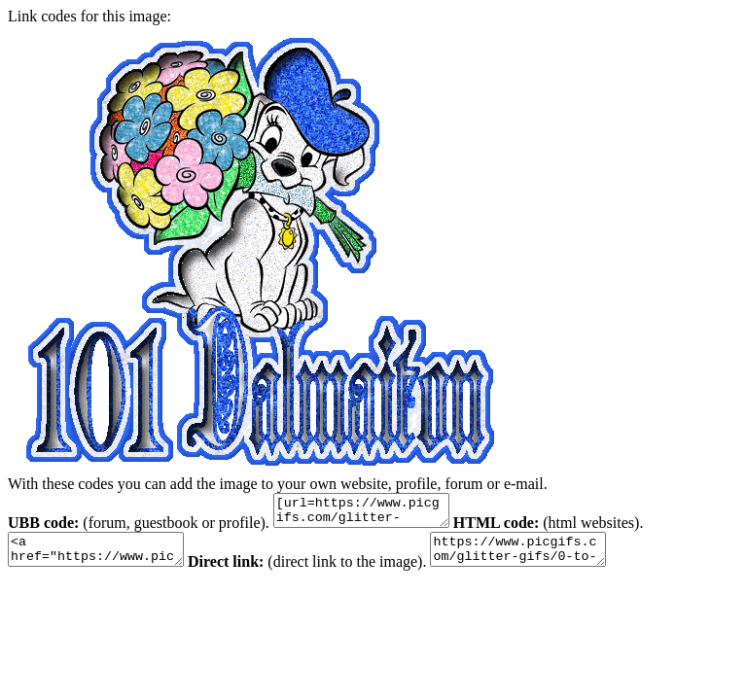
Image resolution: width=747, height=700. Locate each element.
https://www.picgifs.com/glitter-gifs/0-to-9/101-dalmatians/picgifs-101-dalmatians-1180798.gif (547, 558)
